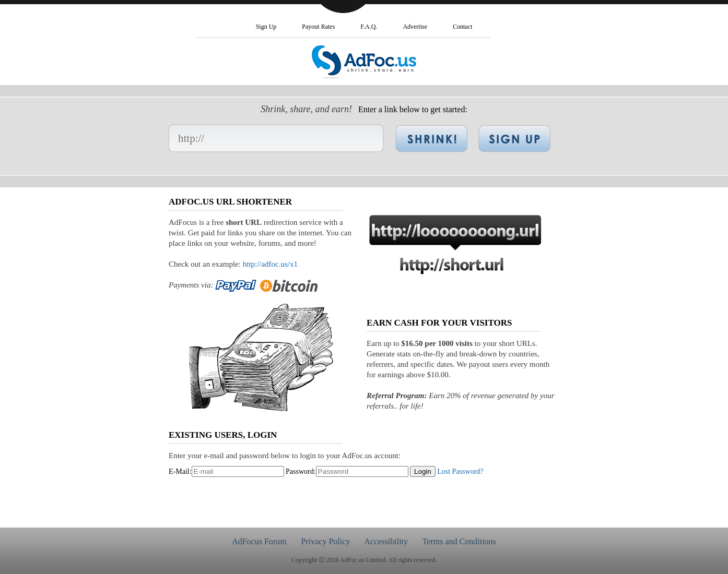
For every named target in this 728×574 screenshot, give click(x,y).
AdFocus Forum (259, 541)
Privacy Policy (326, 541)
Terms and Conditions (459, 541)
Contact (462, 27)
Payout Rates (318, 27)
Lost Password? (460, 471)
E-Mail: (180, 471)
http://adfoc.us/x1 (270, 264)
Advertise (415, 27)
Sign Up (266, 27)
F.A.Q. (369, 27)
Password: (301, 471)
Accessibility (386, 541)
